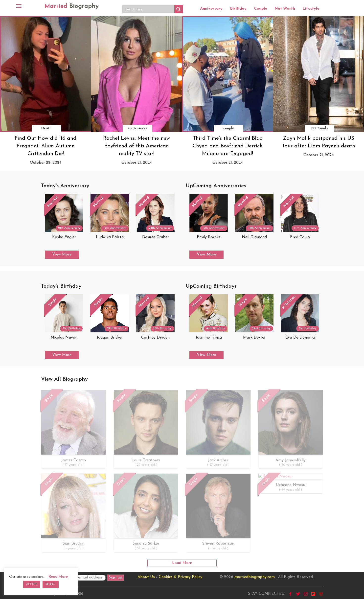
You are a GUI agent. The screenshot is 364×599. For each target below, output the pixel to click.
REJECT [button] (51, 584)
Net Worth (285, 9)
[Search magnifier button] (179, 9)
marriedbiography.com (255, 577)
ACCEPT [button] (32, 584)
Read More (58, 577)
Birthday (238, 9)
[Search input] (149, 9)
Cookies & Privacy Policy (181, 577)
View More (62, 254)
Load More (182, 563)
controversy (137, 128)
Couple (261, 9)
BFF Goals (319, 128)
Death (46, 128)
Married (72, 6)
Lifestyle (311, 9)
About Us (146, 577)
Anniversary (211, 9)
